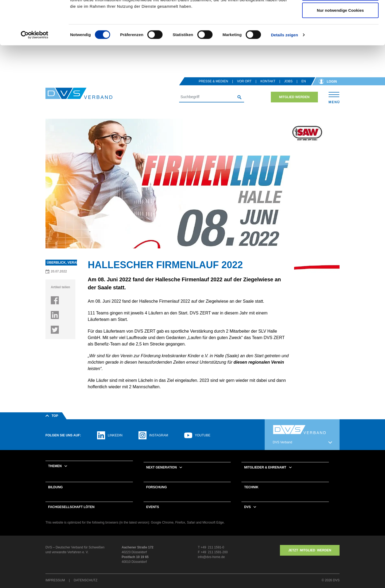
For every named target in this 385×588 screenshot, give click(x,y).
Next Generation (161, 474)
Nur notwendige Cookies (340, 49)
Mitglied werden (294, 104)
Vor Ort (244, 88)
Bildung (55, 494)
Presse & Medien (213, 88)
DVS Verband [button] (282, 449)
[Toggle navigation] (334, 104)
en (304, 88)
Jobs (288, 88)
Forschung (157, 494)
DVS (247, 514)
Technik (251, 494)
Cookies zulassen (340, 14)
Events (153, 514)
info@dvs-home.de (211, 564)
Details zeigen (284, 74)
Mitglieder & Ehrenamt (265, 474)
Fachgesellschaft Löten (71, 514)
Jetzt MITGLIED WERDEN (310, 557)
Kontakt (268, 88)
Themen (55, 473)
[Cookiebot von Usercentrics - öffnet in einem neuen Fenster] (35, 74)
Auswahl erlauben (340, 32)
